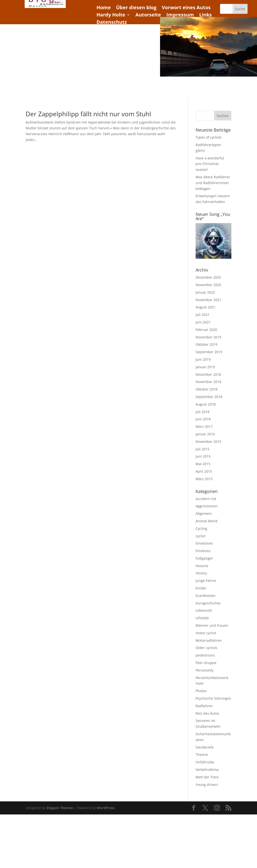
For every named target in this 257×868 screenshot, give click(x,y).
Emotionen (204, 543)
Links (206, 16)
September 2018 (209, 397)
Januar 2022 (205, 292)
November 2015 (208, 442)
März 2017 (204, 426)
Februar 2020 (206, 330)
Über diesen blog (136, 8)
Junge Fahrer (206, 581)
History (201, 573)
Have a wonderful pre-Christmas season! (210, 164)
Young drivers (207, 785)
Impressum (180, 16)
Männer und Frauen (212, 625)
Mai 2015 (203, 464)
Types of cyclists (209, 137)
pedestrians (205, 655)
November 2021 (208, 300)
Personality (205, 670)
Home (104, 8)
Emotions (203, 551)
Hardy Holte (111, 16)
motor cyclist (206, 633)
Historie (202, 566)
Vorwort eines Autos (186, 8)
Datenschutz (112, 23)
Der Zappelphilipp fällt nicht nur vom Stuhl (88, 114)
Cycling (201, 528)
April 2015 (204, 471)
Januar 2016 (205, 434)
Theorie (202, 755)
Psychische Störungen (213, 698)
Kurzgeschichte (208, 603)
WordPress (106, 808)
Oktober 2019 (206, 344)
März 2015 (204, 479)
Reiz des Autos (207, 713)
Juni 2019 (203, 359)
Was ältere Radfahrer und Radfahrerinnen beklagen (213, 183)
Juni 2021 (203, 322)
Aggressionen (207, 506)
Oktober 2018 (206, 389)
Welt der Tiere (207, 777)
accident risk (206, 499)
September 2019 (209, 352)
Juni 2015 (203, 456)
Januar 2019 (205, 367)
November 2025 (208, 285)
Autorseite (148, 16)
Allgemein (204, 513)
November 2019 (208, 337)
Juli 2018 (202, 412)
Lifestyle (202, 618)
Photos (201, 691)
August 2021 (206, 307)
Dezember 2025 (208, 277)
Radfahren (204, 706)
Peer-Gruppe (206, 663)
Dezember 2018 (208, 374)
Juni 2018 (203, 419)
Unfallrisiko (205, 762)
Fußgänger (204, 558)
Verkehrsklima (207, 770)
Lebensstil (204, 610)
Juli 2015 (202, 449)
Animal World (207, 521)
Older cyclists (206, 648)
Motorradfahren (209, 640)
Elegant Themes (60, 808)
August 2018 (206, 404)
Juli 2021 (202, 315)
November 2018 (208, 382)
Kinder (201, 588)
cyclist (201, 536)
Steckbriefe (205, 747)
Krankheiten (206, 596)
